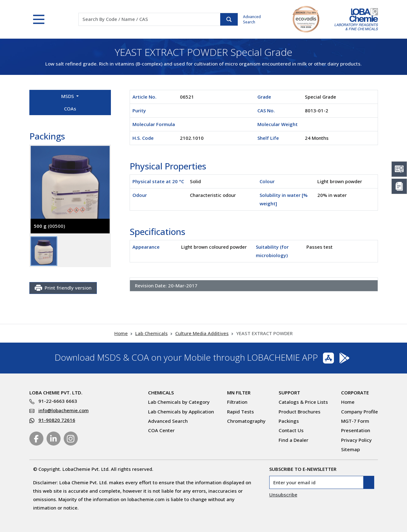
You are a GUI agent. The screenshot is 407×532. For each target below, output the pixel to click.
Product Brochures (300, 412)
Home (121, 333)
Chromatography (246, 421)
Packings (289, 421)
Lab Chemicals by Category (179, 402)
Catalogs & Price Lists (303, 402)
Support (289, 393)
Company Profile (360, 412)
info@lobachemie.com (64, 410)
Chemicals (161, 393)
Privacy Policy (356, 440)
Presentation (356, 430)
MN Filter (239, 393)
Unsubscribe (283, 495)
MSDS (68, 96)
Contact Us (291, 430)
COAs (70, 109)
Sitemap (350, 449)
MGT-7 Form (355, 421)
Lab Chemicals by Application (181, 412)
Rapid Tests (241, 412)
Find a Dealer (293, 440)
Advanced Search (252, 19)
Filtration (237, 402)
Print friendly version (63, 288)
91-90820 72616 (57, 420)
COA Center (161, 430)
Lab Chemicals (151, 333)
